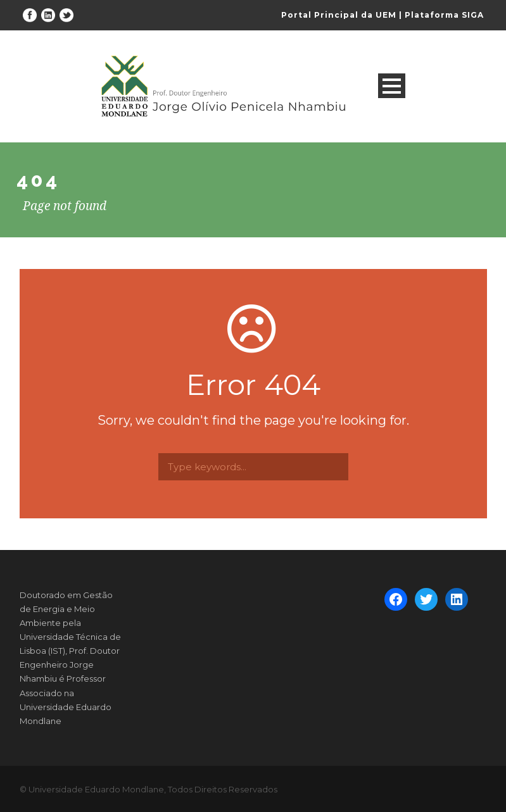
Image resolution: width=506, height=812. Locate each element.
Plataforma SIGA (444, 15)
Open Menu (392, 86)
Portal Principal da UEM (339, 15)
